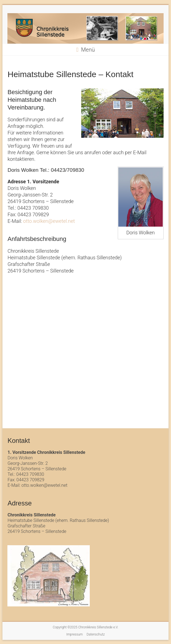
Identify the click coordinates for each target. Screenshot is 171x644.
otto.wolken (36, 221)
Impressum (74, 634)
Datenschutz (96, 634)
